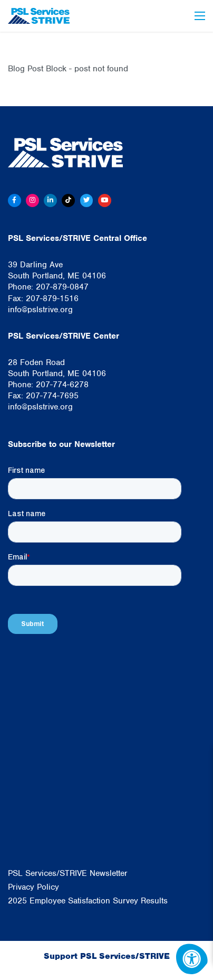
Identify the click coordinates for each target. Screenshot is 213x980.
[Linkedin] (50, 200)
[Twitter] (87, 200)
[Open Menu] (200, 16)
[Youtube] (105, 200)
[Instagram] (32, 200)
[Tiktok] (68, 200)
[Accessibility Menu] (192, 959)
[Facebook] (14, 200)
